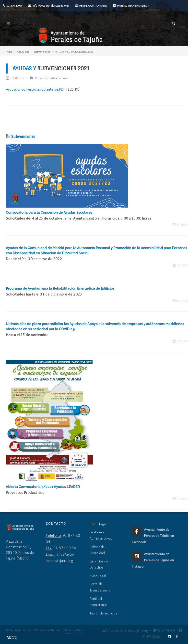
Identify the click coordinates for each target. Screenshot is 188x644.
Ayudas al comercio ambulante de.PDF (35, 89)
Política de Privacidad (97, 550)
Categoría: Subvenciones (51, 78)
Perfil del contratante (98, 602)
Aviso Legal (98, 576)
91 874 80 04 (12, 5)
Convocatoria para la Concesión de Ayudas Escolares (49, 212)
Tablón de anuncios (103, 613)
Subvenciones (42, 52)
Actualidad (23, 52)
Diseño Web (74, 630)
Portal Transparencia (131, 5)
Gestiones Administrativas (101, 535)
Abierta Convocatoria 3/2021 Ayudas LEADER (43, 487)
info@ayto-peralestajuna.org (48, 5)
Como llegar (98, 524)
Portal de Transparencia (100, 587)
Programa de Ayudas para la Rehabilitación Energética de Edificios (60, 288)
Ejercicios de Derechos (99, 564)
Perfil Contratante (91, 5)
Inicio (9, 52)
